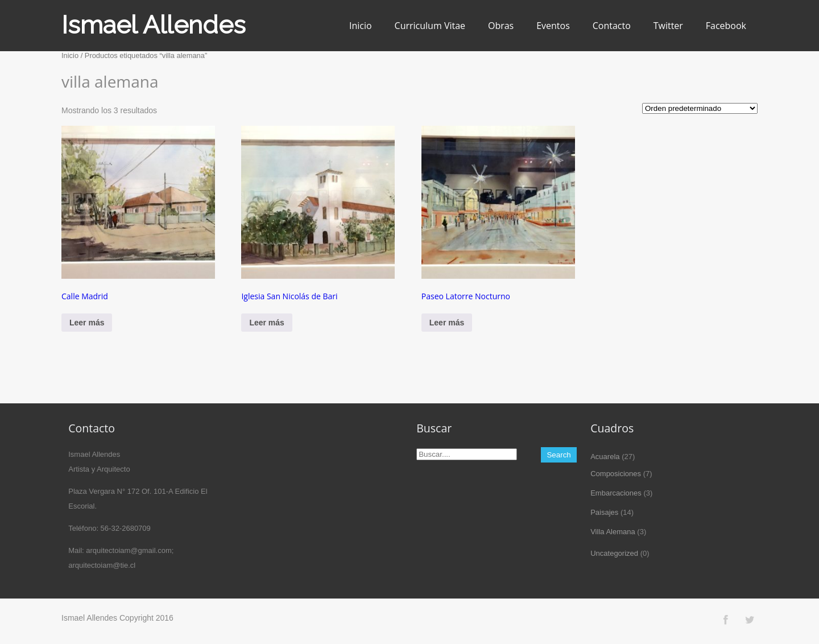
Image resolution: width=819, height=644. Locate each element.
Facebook (726, 26)
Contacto (612, 26)
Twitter (668, 26)
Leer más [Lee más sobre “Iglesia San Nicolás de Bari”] (266, 323)
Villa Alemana (613, 532)
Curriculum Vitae (430, 26)
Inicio (361, 26)
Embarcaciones (616, 493)
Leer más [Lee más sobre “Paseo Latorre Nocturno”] (447, 323)
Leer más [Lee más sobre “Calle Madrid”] (87, 323)
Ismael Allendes (154, 25)
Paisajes (604, 512)
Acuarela (605, 457)
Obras (501, 26)
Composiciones (616, 474)
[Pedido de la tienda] (700, 108)
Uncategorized (614, 553)
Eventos (553, 26)
